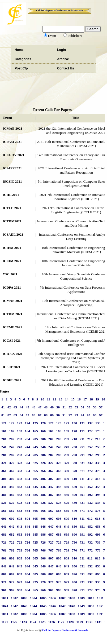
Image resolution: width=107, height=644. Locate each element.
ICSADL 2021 (13, 234)
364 (28, 471)
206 (43, 439)
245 (35, 447)
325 (35, 463)
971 (82, 590)
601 (4, 519)
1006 (53, 598)
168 (59, 431)
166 (43, 431)
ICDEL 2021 (12, 380)
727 (51, 542)
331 (82, 463)
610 (75, 519)
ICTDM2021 (12, 221)
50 (58, 407)
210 (75, 439)
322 (12, 463)
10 (43, 399)
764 (28, 550)
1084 (33, 614)
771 (82, 550)
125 (35, 423)
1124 (33, 622)
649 (67, 526)
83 (15, 415)
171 (82, 431)
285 (35, 455)
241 (4, 447)
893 (98, 574)
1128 (70, 622)
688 (59, 534)
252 (90, 447)
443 (20, 487)
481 (4, 495)
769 (67, 550)
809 (67, 558)
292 (90, 455)
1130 (89, 622)
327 (51, 463)
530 (75, 503)
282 (12, 455)
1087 (62, 614)
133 (98, 423)
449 (67, 487)
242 (12, 447)
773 (98, 550)
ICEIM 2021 (12, 261)
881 (4, 574)
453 (98, 487)
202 (12, 439)
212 (90, 439)
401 (4, 479)
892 (90, 574)
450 (75, 487)
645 (35, 526)
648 (59, 526)
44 (21, 407)
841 (4, 566)
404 (28, 479)
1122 (14, 622)
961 (4, 590)
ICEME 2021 (12, 327)
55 (89, 407)
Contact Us (65, 68)
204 (28, 439)
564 (28, 511)
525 (35, 503)
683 (20, 534)
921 (4, 582)
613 (98, 519)
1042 (14, 606)
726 (43, 542)
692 (90, 534)
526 (43, 503)
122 (12, 423)
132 (90, 423)
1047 (62, 606)
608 (59, 519)
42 (9, 407)
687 (51, 534)
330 (75, 463)
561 (4, 511)
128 (59, 423)
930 (75, 582)
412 (90, 479)
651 (82, 526)
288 (59, 455)
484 (28, 495)
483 (20, 495)
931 (82, 582)
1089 (81, 614)
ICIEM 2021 (12, 248)
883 (20, 574)
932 (90, 582)
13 (61, 399)
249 (67, 447)
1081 (5, 614)
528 (59, 503)
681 (4, 534)
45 (27, 407)
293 (98, 455)
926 (43, 582)
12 (55, 399)
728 (59, 542)
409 (67, 479)
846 (43, 566)
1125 (42, 622)
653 (98, 526)
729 (67, 542)
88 (46, 415)
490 (75, 495)
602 (12, 519)
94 (82, 415)
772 (90, 550)
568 (59, 511)
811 (82, 558)
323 (20, 463)
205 (35, 439)
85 (27, 415)
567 (51, 511)
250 (75, 447)
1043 (24, 606)
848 (59, 566)
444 (28, 487)
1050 (91, 606)
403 (20, 479)
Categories (23, 59)
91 (64, 415)
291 (82, 455)
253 (98, 447)
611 (82, 519)
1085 (43, 614)
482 (12, 495)
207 (51, 439)
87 (40, 415)
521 (4, 503)
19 (97, 399)
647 (51, 526)
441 (4, 487)
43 (15, 407)
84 (21, 415)
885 (35, 574)
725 (35, 542)
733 (98, 542)
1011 (100, 598)
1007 (62, 598)
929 (67, 582)
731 (82, 542)
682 (12, 534)
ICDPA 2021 (12, 287)
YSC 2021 (10, 274)
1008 (72, 598)
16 (79, 399)
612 (90, 519)
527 (51, 503)
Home (19, 50)
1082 (14, 614)
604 (28, 519)
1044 (33, 606)
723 (20, 542)
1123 (23, 622)
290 (75, 455)
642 (12, 526)
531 (82, 503)
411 (82, 479)
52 (70, 407)
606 (43, 519)
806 (43, 558)
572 (90, 511)
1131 (98, 622)
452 (90, 487)
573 (98, 511)
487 (51, 495)
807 (51, 558)
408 (59, 479)
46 (34, 407)
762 (12, 550)
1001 (5, 598)
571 (82, 511)
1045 (43, 606)
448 (59, 487)
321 (4, 463)
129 (67, 423)
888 (59, 574)
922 (12, 582)
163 (20, 431)
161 (4, 431)
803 (20, 558)
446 (43, 487)
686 (43, 534)
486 (43, 495)
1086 (53, 614)
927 (51, 582)
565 (35, 511)
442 (12, 487)
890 (75, 574)
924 (28, 582)
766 (43, 550)
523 (20, 503)
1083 (24, 614)
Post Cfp (21, 68)
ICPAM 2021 (12, 142)
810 (75, 558)
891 (82, 574)
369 (67, 471)
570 (75, 511)
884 (28, 574)
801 (4, 558)
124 (28, 423)
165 (35, 431)
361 (4, 471)
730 (75, 542)
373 (98, 471)
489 (67, 495)
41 (3, 407)
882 (12, 574)
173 (98, 431)
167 (51, 431)
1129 (80, 622)
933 (98, 582)
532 (90, 503)
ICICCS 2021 (13, 354)
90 (58, 415)
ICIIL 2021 (11, 195)
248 (59, 447)
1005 (43, 598)
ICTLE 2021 (12, 208)
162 (12, 431)
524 (28, 503)
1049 (81, 606)
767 (51, 550)
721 (4, 542)
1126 (51, 622)
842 (12, 566)
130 (75, 423)
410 (75, 479)
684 (28, 534)
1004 (33, 598)
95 (89, 415)
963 (20, 590)
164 (28, 431)
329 (67, 463)
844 (28, 566)
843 (20, 566)
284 (28, 455)
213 (98, 439)
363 (20, 471)
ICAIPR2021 (12, 168)
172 (90, 431)
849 (67, 566)
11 (49, 399)
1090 (91, 614)
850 (75, 566)
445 (35, 487)
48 (46, 407)
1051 (100, 606)
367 (51, 471)
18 (91, 399)
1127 (61, 622)
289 (67, 455)
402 (12, 479)
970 (75, 590)
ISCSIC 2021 (12, 181)
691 (82, 534)
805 (35, 558)
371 (82, 471)
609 (67, 519)
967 (51, 590)
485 (35, 495)
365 (35, 471)
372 (90, 471)
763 (20, 550)
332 (90, 463)
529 (67, 503)
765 (35, 550)
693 (98, 534)
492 (90, 495)
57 (101, 407)
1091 (100, 614)
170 (75, 431)
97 (101, 415)
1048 (72, 606)
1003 (24, 598)
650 (75, 526)
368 (59, 471)
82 (9, 415)
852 (90, 566)
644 (28, 526)
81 (3, 415)
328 (59, 463)
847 (51, 566)
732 (90, 542)
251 (82, 447)
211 (82, 439)
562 (12, 511)
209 (67, 439)
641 (4, 526)
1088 (72, 614)
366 (43, 471)
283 (20, 455)
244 (28, 447)
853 (98, 566)
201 (4, 439)
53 (76, 407)
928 (59, 582)
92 (70, 415)
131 (82, 423)
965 (35, 590)
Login (61, 50)
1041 (5, 606)
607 (51, 519)
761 (4, 550)
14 (67, 399)
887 (51, 574)
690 (75, 534)
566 (43, 511)
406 (43, 479)
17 (85, 399)
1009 (81, 598)
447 (51, 487)
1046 (53, 606)
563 (20, 511)
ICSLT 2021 (12, 367)
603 (20, 519)
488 (59, 495)
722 (12, 542)
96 (95, 415)
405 (35, 479)
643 (20, 526)
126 (43, 423)
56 (95, 407)
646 (43, 526)
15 (73, 399)
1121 (5, 622)
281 (4, 455)
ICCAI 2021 (12, 340)
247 (51, 447)
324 (28, 463)
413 (98, 479)
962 (12, 590)
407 (51, 479)
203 (20, 439)
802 (12, 558)
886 (43, 574)
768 (59, 550)
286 (43, 455)
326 (43, 463)
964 (28, 590)
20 (103, 399)
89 (52, 415)
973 (98, 590)
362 (12, 471)
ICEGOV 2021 (14, 155)
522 (12, 503)
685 (35, 534)
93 (76, 415)
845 (35, 566)
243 (20, 447)
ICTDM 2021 (12, 314)
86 (34, 415)
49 (52, 407)
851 (82, 566)
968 (59, 590)
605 (35, 519)
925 (35, 582)
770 (75, 550)
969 (67, 590)
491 (82, 495)
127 (51, 423)
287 (51, 455)
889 (67, 574)
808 (59, 558)
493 (98, 495)
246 (43, 447)
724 (28, 542)
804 (28, 558)
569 (67, 511)
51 (64, 407)
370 (75, 471)
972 (90, 590)
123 (20, 423)
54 (82, 407)
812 (90, 558)
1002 (14, 598)
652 (90, 526)
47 (40, 407)
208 (59, 439)
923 (20, 582)
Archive (63, 59)
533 (98, 503)
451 (82, 487)
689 (67, 534)
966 (43, 590)
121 (4, 423)
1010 (91, 598)
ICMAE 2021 (12, 128)
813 (98, 558)
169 (67, 431)
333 (98, 463)
